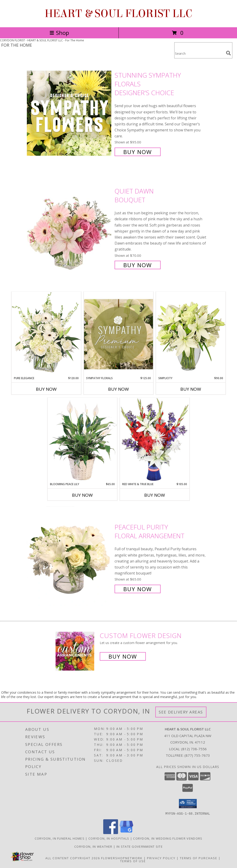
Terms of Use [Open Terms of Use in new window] (133, 861)
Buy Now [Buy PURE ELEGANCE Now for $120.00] (46, 389)
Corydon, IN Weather (93, 846)
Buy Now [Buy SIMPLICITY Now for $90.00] (191, 389)
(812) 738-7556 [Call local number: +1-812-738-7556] (194, 749)
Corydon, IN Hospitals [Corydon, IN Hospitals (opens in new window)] (109, 838)
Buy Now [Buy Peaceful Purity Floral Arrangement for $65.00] (138, 589)
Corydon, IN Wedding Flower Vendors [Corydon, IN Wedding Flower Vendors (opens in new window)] (168, 838)
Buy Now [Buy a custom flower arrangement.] (123, 656)
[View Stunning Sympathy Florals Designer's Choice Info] (70, 113)
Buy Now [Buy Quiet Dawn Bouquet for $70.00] (138, 265)
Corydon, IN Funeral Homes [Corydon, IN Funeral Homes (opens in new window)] (60, 838)
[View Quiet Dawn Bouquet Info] (70, 228)
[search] (228, 53)
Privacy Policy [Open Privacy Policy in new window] (161, 858)
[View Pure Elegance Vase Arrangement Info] (46, 334)
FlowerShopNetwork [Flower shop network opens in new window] (122, 858)
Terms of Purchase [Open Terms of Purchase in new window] (199, 858)
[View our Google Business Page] (126, 833)
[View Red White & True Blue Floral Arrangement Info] (155, 440)
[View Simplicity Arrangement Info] (191, 334)
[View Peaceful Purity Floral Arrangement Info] (70, 558)
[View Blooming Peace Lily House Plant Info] (82, 440)
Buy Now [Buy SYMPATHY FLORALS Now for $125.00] (118, 389)
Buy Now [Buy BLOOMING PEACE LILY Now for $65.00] (82, 495)
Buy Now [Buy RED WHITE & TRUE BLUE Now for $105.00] (155, 495)
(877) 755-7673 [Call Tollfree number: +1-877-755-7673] (197, 755)
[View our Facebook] (111, 833)
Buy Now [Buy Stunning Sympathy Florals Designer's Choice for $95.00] (138, 152)
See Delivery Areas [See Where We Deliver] (181, 712)
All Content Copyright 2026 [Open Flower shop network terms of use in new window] (73, 858)
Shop (59, 33)
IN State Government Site (140, 846)
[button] (188, 804)
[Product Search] (199, 53)
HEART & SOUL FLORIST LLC (118, 14)
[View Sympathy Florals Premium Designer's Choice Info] (118, 334)
